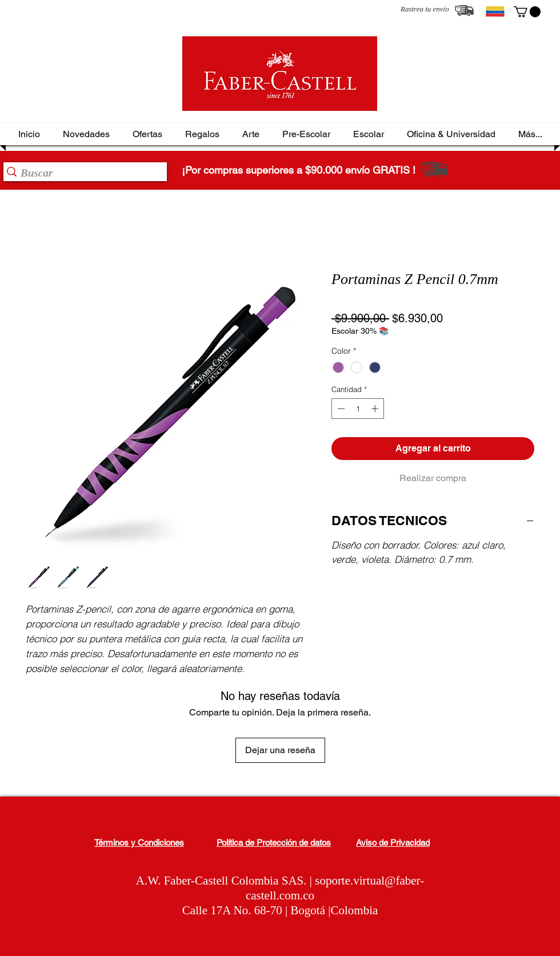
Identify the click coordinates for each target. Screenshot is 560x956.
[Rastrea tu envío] (464, 11)
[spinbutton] (358, 409)
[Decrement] (340, 409)
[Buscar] (82, 173)
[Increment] (376, 409)
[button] (527, 12)
